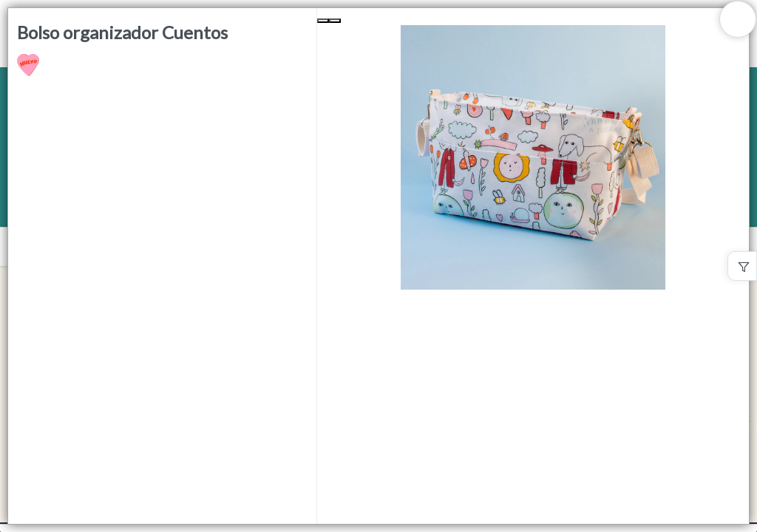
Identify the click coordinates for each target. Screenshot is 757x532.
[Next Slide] (335, 21)
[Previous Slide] (323, 21)
